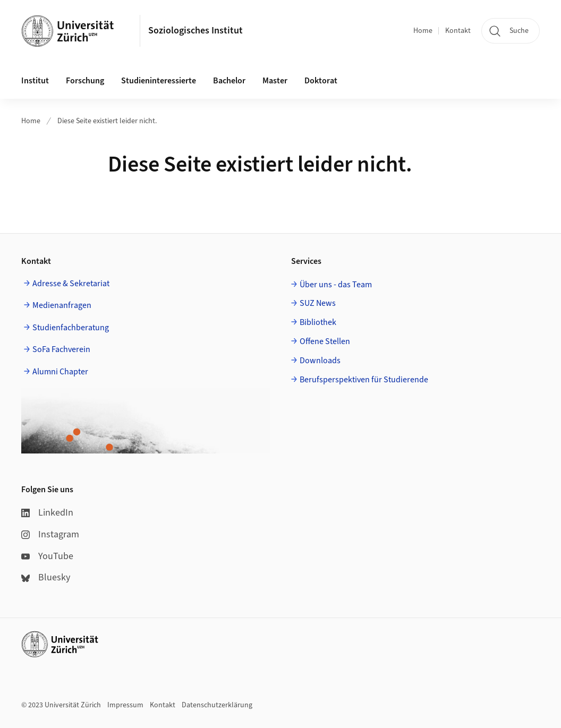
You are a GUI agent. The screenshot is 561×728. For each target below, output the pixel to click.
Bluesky (46, 577)
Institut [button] (35, 81)
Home (423, 31)
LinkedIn (47, 513)
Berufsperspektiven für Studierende (364, 380)
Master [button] (275, 81)
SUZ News (318, 303)
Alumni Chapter (60, 372)
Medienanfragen (62, 305)
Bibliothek (318, 322)
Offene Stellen (325, 341)
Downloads (320, 361)
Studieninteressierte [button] (159, 81)
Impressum (125, 705)
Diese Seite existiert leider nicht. (107, 121)
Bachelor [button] (229, 81)
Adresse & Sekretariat (71, 284)
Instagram (50, 534)
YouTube (47, 556)
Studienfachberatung (71, 328)
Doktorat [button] (321, 81)
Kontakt (458, 31)
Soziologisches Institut (195, 31)
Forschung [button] (85, 81)
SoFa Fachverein (61, 349)
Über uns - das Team (336, 285)
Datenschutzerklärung (217, 705)
